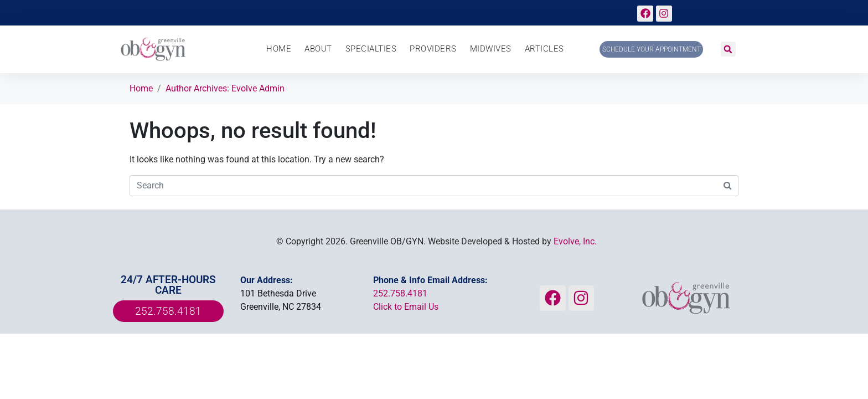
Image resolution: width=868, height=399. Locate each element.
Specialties (371, 49)
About (318, 49)
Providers (433, 49)
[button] (728, 49)
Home (279, 49)
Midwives (491, 49)
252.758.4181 (400, 293)
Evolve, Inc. (575, 241)
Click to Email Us (406, 307)
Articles (544, 49)
